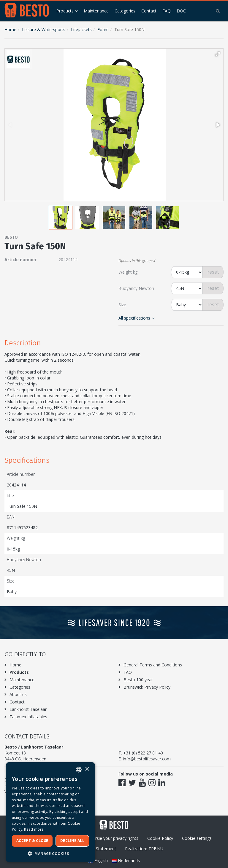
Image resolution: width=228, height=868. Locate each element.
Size (122, 305)
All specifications (136, 318)
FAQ (167, 11)
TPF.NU (156, 849)
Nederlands (126, 860)
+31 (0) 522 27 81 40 (143, 753)
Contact (149, 11)
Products (65, 11)
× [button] (87, 769)
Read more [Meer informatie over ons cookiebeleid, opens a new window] (34, 829)
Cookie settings (197, 838)
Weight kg (128, 272)
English (99, 860)
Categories (125, 11)
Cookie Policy (160, 838)
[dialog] (50, 812)
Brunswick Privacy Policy (147, 687)
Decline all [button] (72, 841)
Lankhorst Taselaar (28, 709)
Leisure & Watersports (44, 29)
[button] (218, 54)
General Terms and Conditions (153, 665)
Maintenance (96, 11)
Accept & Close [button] (32, 841)
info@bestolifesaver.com (147, 759)
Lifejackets (81, 29)
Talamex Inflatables (28, 717)
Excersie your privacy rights (112, 838)
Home (10, 29)
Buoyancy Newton (136, 288)
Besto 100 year (138, 680)
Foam (103, 29)
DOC (181, 11)
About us (18, 694)
